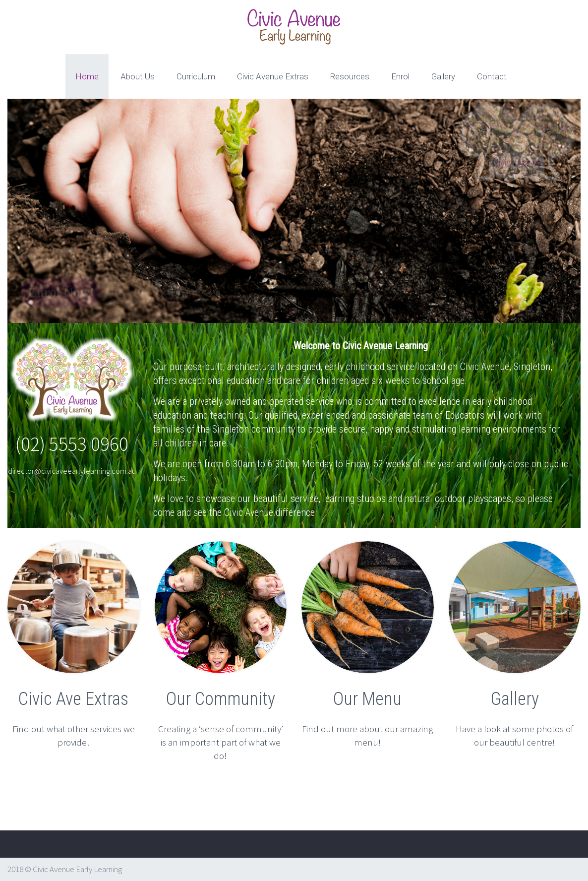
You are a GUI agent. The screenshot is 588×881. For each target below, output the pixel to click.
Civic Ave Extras (73, 699)
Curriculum (196, 76)
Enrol (400, 76)
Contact (492, 76)
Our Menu (367, 699)
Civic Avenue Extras (273, 76)
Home (87, 76)
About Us (138, 76)
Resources (350, 76)
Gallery (443, 76)
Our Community (221, 699)
